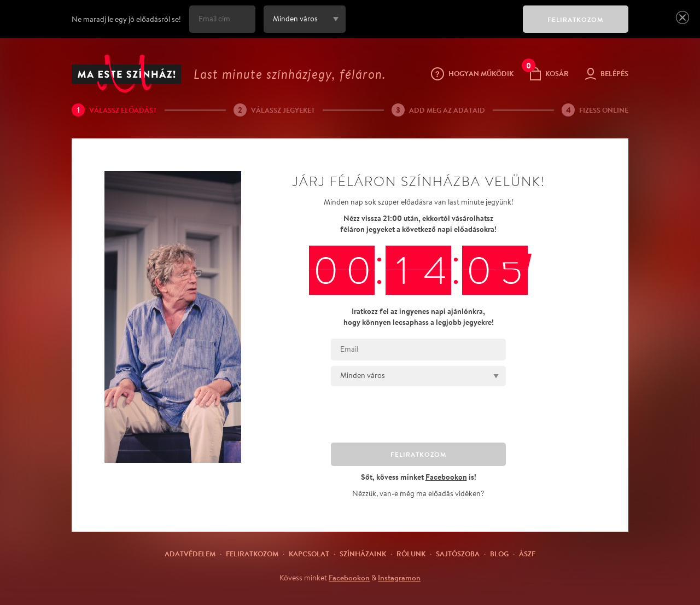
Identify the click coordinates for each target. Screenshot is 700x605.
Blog (499, 554)
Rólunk (411, 554)
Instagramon (399, 578)
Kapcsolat (309, 554)
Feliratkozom (252, 554)
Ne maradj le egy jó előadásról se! (126, 19)
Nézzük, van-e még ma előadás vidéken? (418, 493)
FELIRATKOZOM (576, 19)
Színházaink (363, 554)
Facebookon (349, 578)
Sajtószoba (458, 554)
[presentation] (431, 27)
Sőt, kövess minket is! (419, 477)
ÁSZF (527, 554)
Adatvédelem (190, 554)
